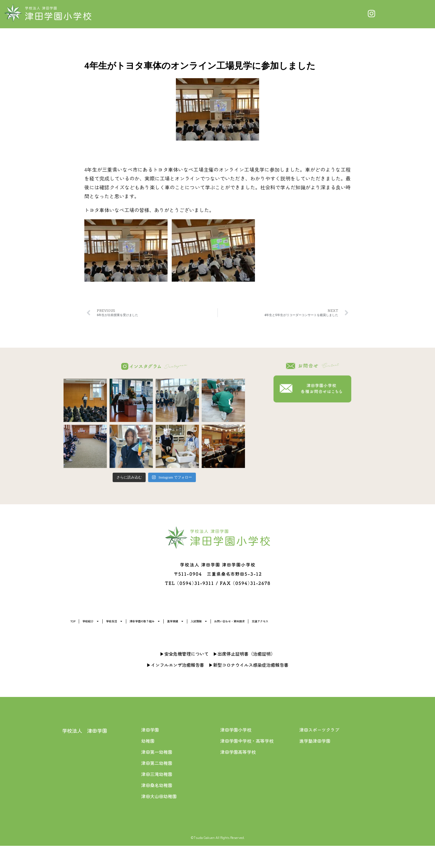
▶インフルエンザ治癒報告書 (175, 687)
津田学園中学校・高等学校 (247, 763)
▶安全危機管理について (184, 676)
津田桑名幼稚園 (157, 807)
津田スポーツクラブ (319, 752)
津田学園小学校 (236, 752)
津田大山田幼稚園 (159, 818)
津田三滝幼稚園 (157, 796)
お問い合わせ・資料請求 (103, 641)
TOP (81, 624)
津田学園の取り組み (222, 624)
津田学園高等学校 (238, 774)
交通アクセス (161, 641)
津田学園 (150, 752)
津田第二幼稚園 (157, 785)
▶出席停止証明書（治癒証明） (244, 676)
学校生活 (165, 624)
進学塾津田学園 (315, 763)
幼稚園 (148, 763)
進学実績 (279, 624)
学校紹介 (119, 624)
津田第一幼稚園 (157, 774)
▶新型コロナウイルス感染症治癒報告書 (249, 687)
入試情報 (325, 624)
